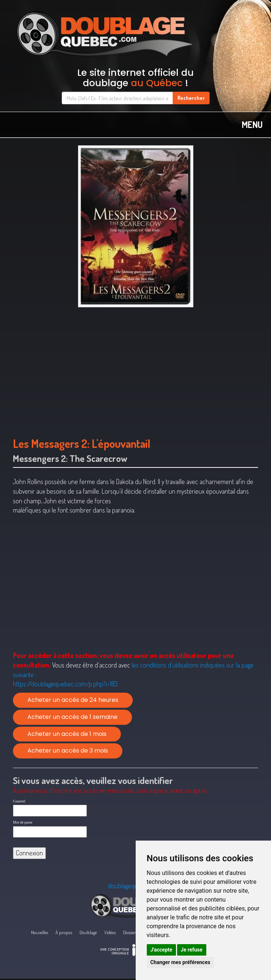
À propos (64, 932)
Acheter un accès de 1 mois (67, 734)
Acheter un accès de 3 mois (68, 751)
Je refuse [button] (192, 950)
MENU (252, 124)
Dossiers (130, 932)
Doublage (88, 932)
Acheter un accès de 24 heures (73, 700)
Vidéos (110, 932)
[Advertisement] (135, 369)
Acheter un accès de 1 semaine (72, 717)
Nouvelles (40, 932)
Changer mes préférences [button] (180, 962)
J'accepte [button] (162, 950)
